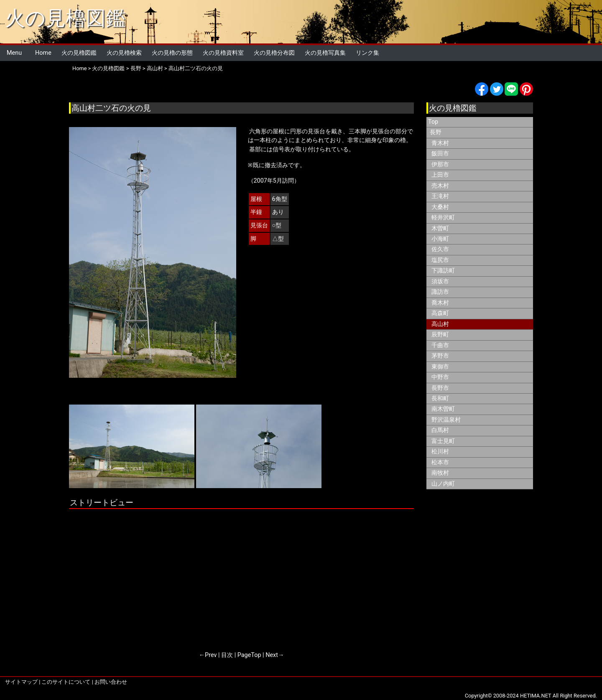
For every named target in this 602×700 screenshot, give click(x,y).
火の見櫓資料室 (223, 53)
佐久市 (440, 249)
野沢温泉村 (446, 420)
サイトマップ (21, 682)
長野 (136, 68)
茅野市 (440, 356)
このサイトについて (66, 682)
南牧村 (440, 473)
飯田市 (440, 154)
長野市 (440, 388)
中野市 (440, 377)
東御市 (440, 367)
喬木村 (440, 303)
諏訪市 (440, 292)
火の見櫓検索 (124, 53)
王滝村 (440, 196)
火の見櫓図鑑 (65, 18)
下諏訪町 (443, 271)
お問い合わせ (111, 682)
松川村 (440, 452)
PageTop (249, 655)
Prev (211, 655)
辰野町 (440, 335)
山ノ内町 (443, 484)
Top (433, 122)
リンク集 (367, 53)
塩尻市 (440, 260)
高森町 (440, 313)
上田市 (440, 175)
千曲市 (440, 345)
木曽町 (440, 228)
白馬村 (440, 430)
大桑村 (440, 207)
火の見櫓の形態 (172, 53)
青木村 (440, 143)
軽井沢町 (443, 218)
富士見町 (443, 441)
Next (272, 655)
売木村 (440, 186)
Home (43, 53)
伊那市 (440, 164)
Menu (14, 53)
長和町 (440, 398)
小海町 (440, 239)
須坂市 (440, 281)
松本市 (440, 462)
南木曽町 (443, 409)
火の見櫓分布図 (274, 53)
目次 (227, 655)
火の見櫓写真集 (325, 53)
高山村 (155, 68)
